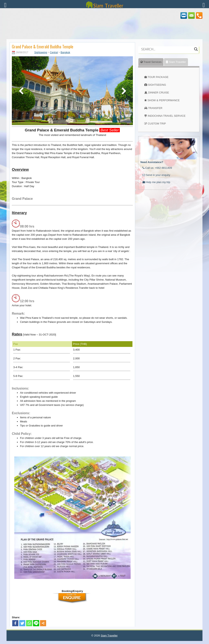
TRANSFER (155, 108)
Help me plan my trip (156, 182)
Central (54, 52)
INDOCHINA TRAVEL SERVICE (167, 116)
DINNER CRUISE (159, 93)
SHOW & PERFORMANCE (164, 100)
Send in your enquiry (156, 175)
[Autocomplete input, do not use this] (167, 53)
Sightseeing (41, 52)
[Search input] (167, 49)
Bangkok (65, 52)
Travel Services (151, 62)
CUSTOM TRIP (157, 124)
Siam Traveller (176, 62)
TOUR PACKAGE (158, 77)
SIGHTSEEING (157, 85)
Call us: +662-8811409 (157, 168)
